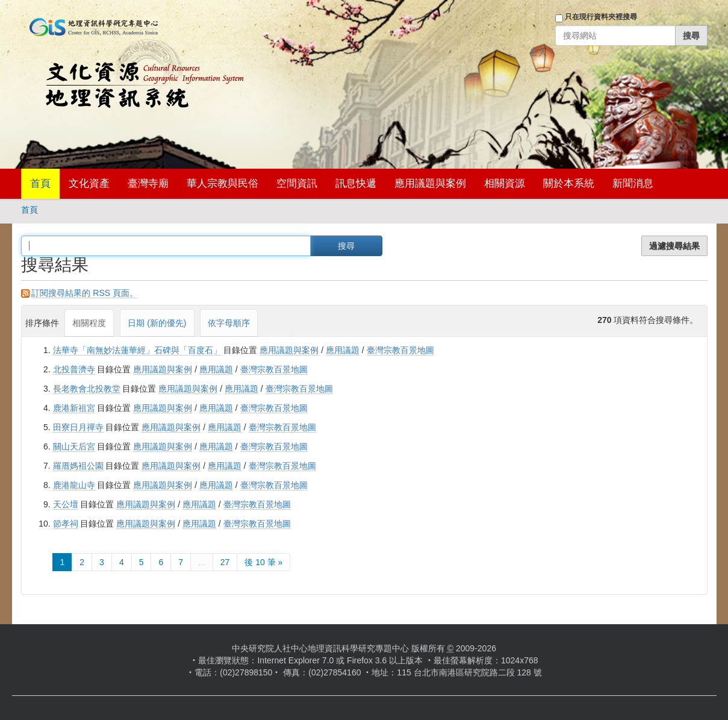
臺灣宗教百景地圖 (400, 350)
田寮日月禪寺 (78, 427)
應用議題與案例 (430, 183)
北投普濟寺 (74, 369)
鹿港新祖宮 (74, 408)
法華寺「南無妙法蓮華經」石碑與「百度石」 (137, 350)
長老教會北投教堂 (87, 389)
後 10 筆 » (263, 562)
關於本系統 (569, 183)
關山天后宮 (74, 446)
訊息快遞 (356, 183)
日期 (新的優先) (157, 323)
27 (225, 562)
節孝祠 (66, 524)
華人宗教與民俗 (222, 183)
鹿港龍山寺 (74, 485)
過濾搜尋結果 (674, 246)
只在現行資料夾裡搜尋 (601, 17)
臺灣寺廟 (148, 183)
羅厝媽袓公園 (78, 466)
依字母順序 (229, 323)
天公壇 (66, 504)
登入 (538, 52)
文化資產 (89, 183)
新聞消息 (633, 183)
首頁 (40, 183)
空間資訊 (297, 183)
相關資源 (505, 183)
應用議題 (343, 350)
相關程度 (89, 323)
